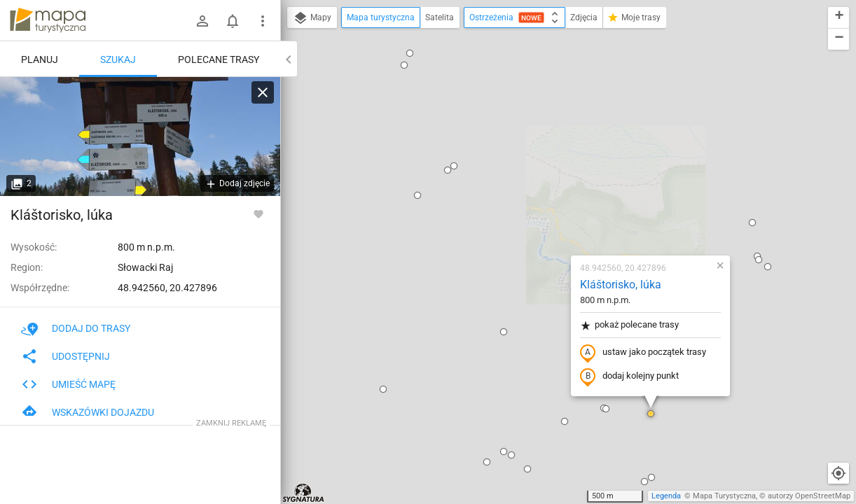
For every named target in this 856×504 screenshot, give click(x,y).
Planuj (40, 59)
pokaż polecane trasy (547, 163)
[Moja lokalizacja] (838, 473)
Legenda (666, 496)
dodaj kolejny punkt (547, 215)
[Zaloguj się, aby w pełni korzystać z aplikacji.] (258, 213)
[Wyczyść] (263, 92)
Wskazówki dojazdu (88, 412)
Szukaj (118, 59)
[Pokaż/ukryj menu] (263, 21)
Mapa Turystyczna (724, 496)
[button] (335, 34)
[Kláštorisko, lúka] (140, 136)
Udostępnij (65, 356)
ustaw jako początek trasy (560, 191)
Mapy (312, 18)
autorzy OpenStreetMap (809, 496)
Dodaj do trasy (76, 328)
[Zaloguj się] (202, 21)
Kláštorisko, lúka (538, 123)
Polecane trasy (219, 59)
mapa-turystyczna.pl (48, 20)
